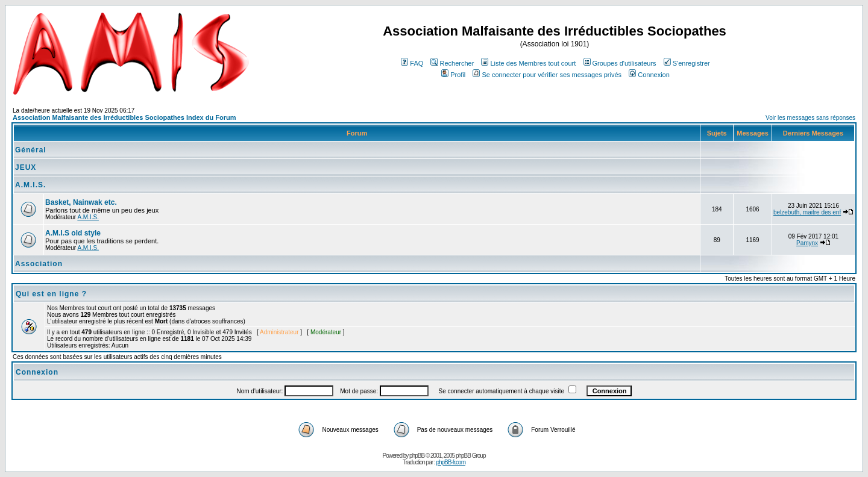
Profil (453, 75)
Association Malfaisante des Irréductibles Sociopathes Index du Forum (124, 117)
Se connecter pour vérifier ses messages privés (547, 75)
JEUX (26, 167)
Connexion (649, 75)
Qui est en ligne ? (51, 294)
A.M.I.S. (30, 185)
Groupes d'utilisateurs (620, 63)
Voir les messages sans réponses (810, 118)
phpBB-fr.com (451, 462)
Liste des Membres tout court (528, 63)
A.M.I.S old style (73, 233)
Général (31, 150)
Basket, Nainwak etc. (81, 202)
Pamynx (807, 243)
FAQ (412, 63)
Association (39, 264)
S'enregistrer (687, 63)
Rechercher (452, 63)
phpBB (417, 456)
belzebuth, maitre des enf (807, 212)
